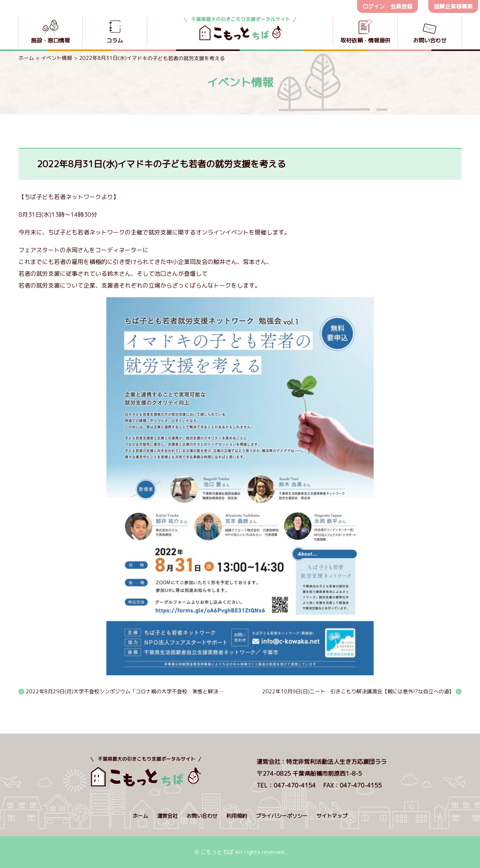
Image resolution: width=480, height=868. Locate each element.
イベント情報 (56, 58)
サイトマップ (332, 816)
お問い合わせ (202, 816)
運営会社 (167, 816)
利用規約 (237, 816)
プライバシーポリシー (282, 816)
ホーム (26, 58)
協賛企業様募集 (453, 6)
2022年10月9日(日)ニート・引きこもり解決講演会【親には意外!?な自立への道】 (358, 691)
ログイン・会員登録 (388, 6)
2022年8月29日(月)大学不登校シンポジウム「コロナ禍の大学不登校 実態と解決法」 (126, 691)
